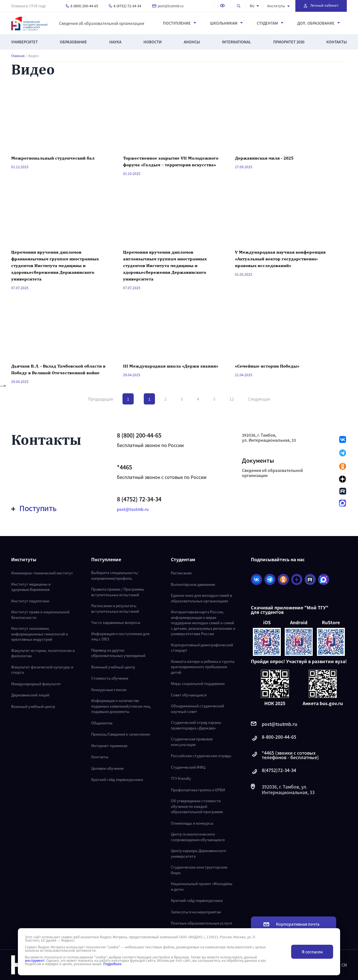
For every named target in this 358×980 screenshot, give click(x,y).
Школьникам (226, 23)
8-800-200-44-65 (274, 738)
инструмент (35, 960)
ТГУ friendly (181, 778)
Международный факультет (36, 684)
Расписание (181, 573)
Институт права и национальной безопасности (40, 615)
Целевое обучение (107, 768)
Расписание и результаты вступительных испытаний (115, 608)
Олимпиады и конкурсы (192, 823)
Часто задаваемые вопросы (116, 622)
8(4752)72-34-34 (274, 772)
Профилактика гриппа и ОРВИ (198, 790)
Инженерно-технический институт (42, 573)
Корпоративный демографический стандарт (202, 648)
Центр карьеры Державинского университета (199, 853)
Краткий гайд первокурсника (117, 779)
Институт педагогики (30, 601)
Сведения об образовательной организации (102, 23)
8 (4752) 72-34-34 (125, 6)
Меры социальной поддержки (198, 683)
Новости (153, 42)
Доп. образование (319, 23)
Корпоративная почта (291, 924)
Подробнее (112, 964)
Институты (278, 6)
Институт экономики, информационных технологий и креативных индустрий (40, 634)
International (236, 42)
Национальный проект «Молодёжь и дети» (202, 886)
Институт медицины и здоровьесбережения (31, 587)
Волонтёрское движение (193, 584)
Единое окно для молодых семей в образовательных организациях (201, 598)
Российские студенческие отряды (201, 756)
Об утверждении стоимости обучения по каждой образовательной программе (197, 806)
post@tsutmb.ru (168, 6)
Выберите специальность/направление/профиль (115, 575)
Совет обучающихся (189, 695)
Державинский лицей (30, 695)
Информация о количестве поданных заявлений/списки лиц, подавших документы (121, 706)
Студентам (270, 23)
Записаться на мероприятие (196, 912)
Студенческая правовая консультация (192, 742)
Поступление (180, 23)
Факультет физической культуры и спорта (42, 670)
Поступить (34, 508)
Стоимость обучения (110, 678)
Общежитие (102, 723)
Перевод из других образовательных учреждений (118, 653)
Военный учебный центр (33, 706)
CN (344, 965)
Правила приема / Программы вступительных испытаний (118, 592)
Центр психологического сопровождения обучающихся (198, 837)
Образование (73, 42)
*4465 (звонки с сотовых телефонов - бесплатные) (285, 755)
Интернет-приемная (109, 746)
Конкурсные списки (109, 690)
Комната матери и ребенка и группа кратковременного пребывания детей (203, 667)
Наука (115, 42)
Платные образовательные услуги (202, 923)
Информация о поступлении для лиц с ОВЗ (120, 636)
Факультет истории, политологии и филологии (43, 653)
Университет (24, 42)
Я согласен (312, 952)
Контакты (337, 42)
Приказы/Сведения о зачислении (121, 734)
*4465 (124, 467)
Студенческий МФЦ (188, 767)
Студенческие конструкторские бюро (199, 870)
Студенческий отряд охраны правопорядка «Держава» (196, 725)
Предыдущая (101, 399)
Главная (18, 56)
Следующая (259, 399)
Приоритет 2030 (289, 42)
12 (232, 399)
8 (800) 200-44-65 (82, 6)
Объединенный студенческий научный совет (197, 709)
